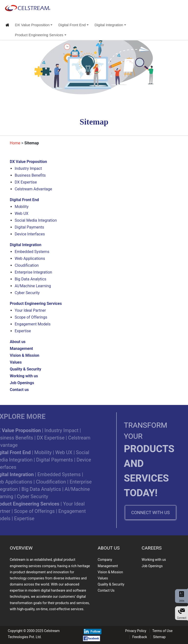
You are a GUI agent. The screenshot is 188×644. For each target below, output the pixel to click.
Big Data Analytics (30, 279)
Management (108, 566)
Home (15, 143)
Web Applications (30, 259)
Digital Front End (73, 25)
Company (105, 560)
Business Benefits (30, 175)
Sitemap (159, 637)
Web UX (22, 213)
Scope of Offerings (31, 317)
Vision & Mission (110, 572)
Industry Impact (28, 168)
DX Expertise (26, 182)
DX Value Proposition (34, 25)
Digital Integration (110, 25)
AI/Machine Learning (33, 286)
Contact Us (106, 590)
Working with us (154, 560)
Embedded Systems (32, 252)
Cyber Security (27, 293)
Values (103, 578)
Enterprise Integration (33, 272)
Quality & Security (111, 584)
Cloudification (27, 265)
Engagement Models (33, 324)
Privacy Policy (136, 631)
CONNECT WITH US (157, 512)
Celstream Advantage (33, 189)
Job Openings (152, 566)
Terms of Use (162, 631)
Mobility (22, 207)
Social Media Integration (36, 220)
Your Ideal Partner (30, 310)
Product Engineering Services (41, 35)
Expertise (23, 331)
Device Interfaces (30, 234)
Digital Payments (29, 227)
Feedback (140, 637)
